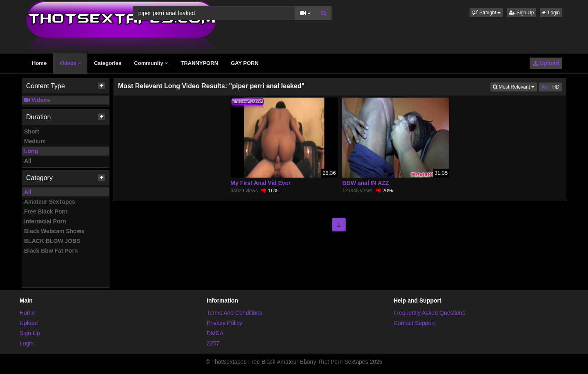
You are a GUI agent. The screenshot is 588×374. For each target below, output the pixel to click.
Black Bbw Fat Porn (51, 251)
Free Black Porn (46, 211)
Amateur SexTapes (50, 202)
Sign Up (521, 13)
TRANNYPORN (199, 63)
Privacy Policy (224, 323)
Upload (546, 63)
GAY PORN (245, 63)
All (28, 161)
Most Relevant (515, 86)
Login (551, 13)
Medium (35, 141)
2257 (213, 343)
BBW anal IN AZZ (365, 183)
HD (556, 87)
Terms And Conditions (234, 313)
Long (31, 151)
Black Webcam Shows (54, 231)
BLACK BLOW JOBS (52, 241)
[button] (486, 13)
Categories (108, 63)
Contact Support (414, 323)
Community (151, 63)
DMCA (215, 333)
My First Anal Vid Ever (261, 183)
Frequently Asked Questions (429, 313)
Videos (70, 63)
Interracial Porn (45, 221)
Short (32, 131)
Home (39, 63)
